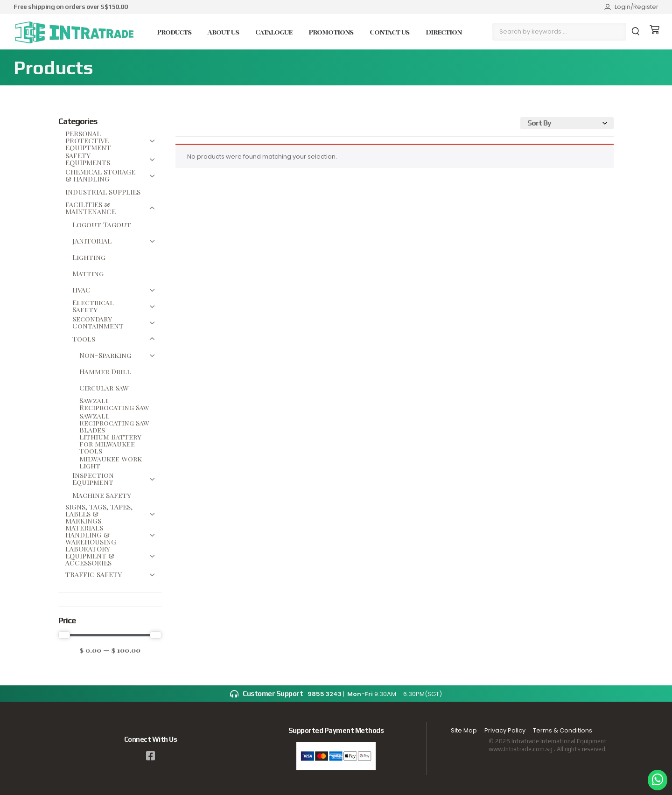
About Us (223, 32)
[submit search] (637, 32)
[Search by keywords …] (559, 32)
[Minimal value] (110, 635)
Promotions (331, 32)
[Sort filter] (567, 124)
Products (174, 32)
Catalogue (274, 32)
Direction (444, 32)
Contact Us (389, 32)
